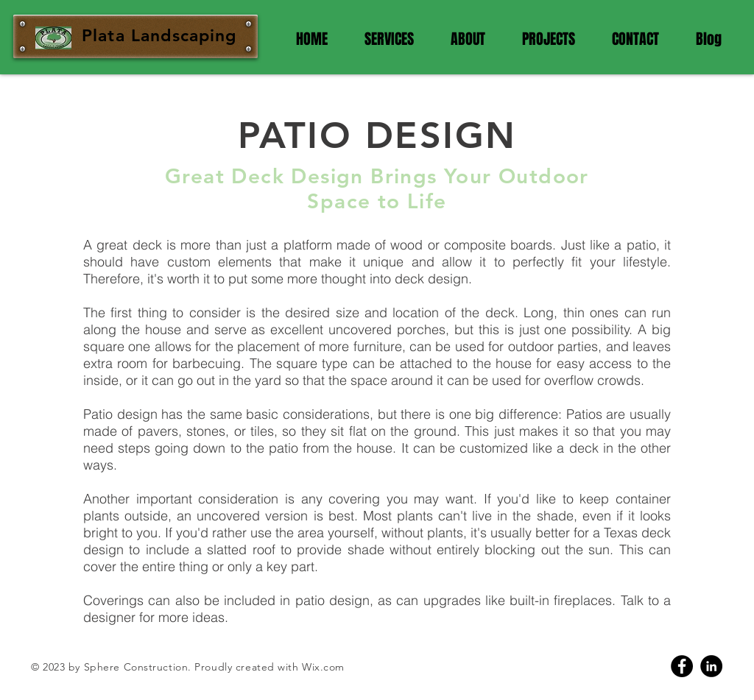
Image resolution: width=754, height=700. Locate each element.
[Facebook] (682, 666)
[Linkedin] (711, 666)
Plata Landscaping (159, 35)
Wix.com (323, 667)
